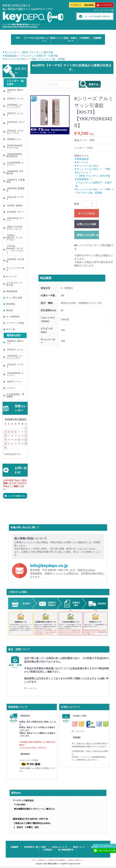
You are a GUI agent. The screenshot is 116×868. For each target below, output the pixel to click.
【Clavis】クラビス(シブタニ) (15, 132)
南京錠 (10, 310)
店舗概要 (97, 38)
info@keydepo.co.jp (49, 566)
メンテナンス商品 (15, 323)
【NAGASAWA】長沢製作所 (15, 155)
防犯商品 (11, 304)
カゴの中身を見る (104, 5)
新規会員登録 (89, 5)
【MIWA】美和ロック (15, 91)
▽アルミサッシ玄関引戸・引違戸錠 (39, 56)
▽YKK (32, 59)
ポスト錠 (11, 329)
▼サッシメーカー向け (14, 59)
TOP (18, 38)
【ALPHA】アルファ (15, 123)
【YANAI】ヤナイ (15, 212)
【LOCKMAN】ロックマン (15, 164)
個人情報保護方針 (66, 850)
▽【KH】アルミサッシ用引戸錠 (36, 52)
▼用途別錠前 (10, 56)
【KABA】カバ (14, 139)
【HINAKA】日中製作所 (15, 172)
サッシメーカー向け (15, 269)
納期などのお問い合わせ (88, 235)
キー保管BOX (13, 317)
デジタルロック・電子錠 (15, 284)
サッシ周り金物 (14, 298)
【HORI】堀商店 (14, 206)
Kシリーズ (11, 276)
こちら (34, 688)
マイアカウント (76, 5)
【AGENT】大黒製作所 (15, 181)
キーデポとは (31, 38)
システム (11, 388)
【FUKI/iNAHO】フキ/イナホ (15, 147)
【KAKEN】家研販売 (15, 190)
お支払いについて (60, 847)
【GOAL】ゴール (15, 99)
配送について (57, 38)
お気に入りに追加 (87, 224)
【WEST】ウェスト (15, 115)
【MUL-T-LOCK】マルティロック (15, 228)
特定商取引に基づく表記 (35, 847)
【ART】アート (14, 382)
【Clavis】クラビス (15, 366)
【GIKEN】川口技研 (15, 260)
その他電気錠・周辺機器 (15, 395)
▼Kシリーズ (9, 52)
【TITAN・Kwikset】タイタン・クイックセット (15, 250)
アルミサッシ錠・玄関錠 (52, 59)
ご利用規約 (84, 38)
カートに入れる (87, 213)
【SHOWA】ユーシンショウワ (15, 106)
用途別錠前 (12, 291)
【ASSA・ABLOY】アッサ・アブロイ (15, 238)
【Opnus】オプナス (15, 198)
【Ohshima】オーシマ (15, 219)
